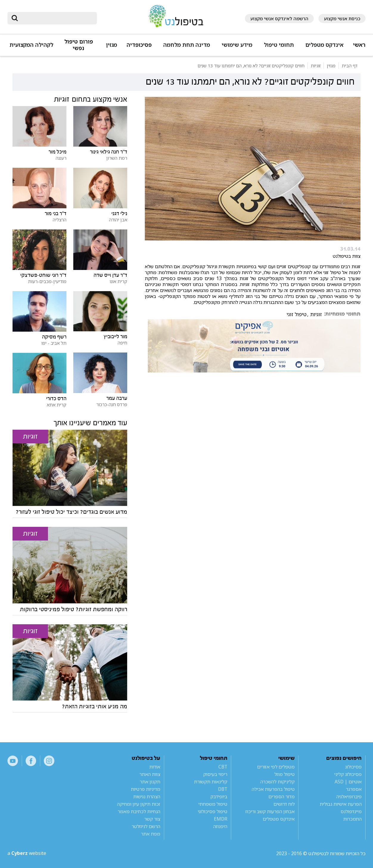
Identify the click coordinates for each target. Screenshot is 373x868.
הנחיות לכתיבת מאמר (139, 811)
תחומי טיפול (279, 45)
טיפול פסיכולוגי (213, 811)
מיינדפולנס (351, 811)
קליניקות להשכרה (278, 782)
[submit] (15, 18)
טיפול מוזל (285, 774)
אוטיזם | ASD (348, 782)
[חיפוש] (56, 18)
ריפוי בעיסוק (215, 774)
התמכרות (352, 819)
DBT (223, 789)
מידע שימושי (237, 45)
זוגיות (316, 314)
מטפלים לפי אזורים (276, 767)
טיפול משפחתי (213, 804)
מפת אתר (151, 834)
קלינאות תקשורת (211, 782)
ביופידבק (219, 796)
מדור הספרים (282, 796)
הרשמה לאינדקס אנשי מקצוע (279, 18)
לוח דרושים (284, 804)
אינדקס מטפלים (324, 45)
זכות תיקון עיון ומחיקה (139, 804)
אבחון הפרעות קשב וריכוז (270, 811)
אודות (155, 767)
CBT (223, 767)
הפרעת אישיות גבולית (341, 804)
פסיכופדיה (139, 45)
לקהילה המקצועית (31, 45)
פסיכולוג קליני (348, 774)
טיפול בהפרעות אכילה (273, 789)
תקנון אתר (150, 782)
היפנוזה (220, 826)
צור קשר (152, 819)
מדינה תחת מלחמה (187, 45)
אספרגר (354, 789)
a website (27, 853)
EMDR (221, 819)
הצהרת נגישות (147, 796)
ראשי (359, 45)
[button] (324, 48)
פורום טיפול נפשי (79, 45)
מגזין (112, 45)
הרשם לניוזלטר (146, 826)
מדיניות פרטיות (146, 789)
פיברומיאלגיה (349, 796)
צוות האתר (150, 774)
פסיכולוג (353, 767)
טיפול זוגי (297, 314)
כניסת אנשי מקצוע (342, 18)
